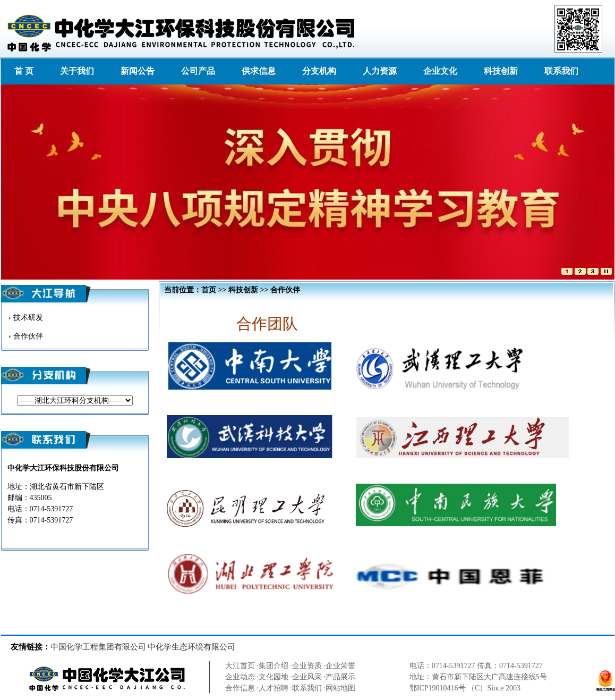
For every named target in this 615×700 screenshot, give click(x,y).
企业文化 (440, 71)
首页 (209, 290)
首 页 (24, 71)
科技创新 (501, 71)
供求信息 (259, 71)
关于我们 (77, 71)
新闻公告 (138, 71)
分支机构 (319, 71)
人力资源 (380, 71)
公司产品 (198, 71)
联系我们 (561, 71)
